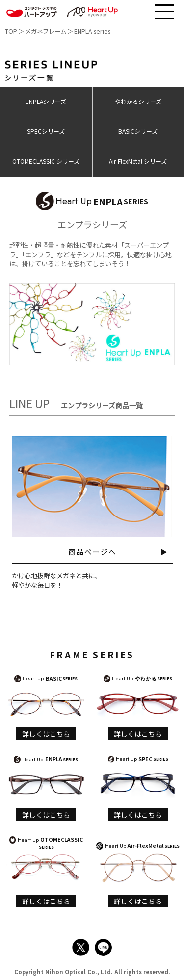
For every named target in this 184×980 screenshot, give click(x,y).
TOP (11, 31)
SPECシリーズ (46, 131)
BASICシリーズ (138, 131)
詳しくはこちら (46, 734)
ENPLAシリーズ (46, 101)
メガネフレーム (46, 31)
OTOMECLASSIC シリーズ (46, 161)
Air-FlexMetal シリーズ (138, 161)
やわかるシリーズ (138, 101)
